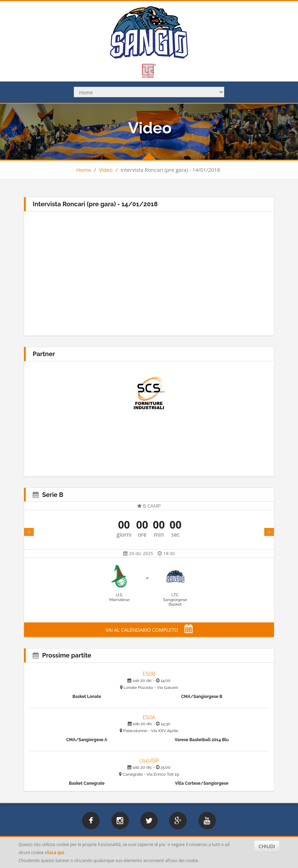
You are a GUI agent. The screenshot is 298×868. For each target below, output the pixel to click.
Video (106, 170)
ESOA (149, 717)
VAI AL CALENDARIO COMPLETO (149, 630)
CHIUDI (267, 846)
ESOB (149, 674)
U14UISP (149, 761)
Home (84, 170)
